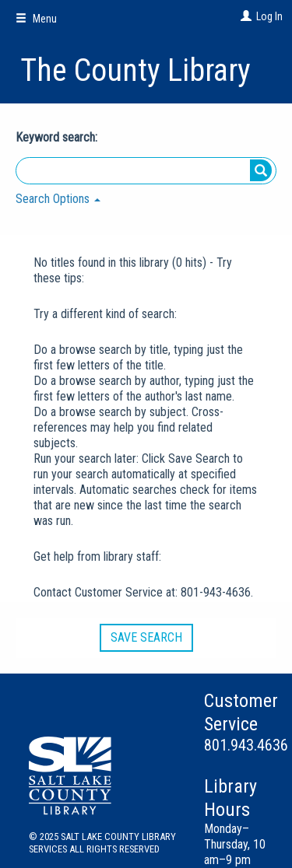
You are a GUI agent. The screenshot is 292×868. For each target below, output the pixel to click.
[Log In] (244, 16)
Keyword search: (58, 137)
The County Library (135, 70)
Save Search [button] (146, 637)
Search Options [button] (58, 199)
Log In (269, 16)
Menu (36, 19)
